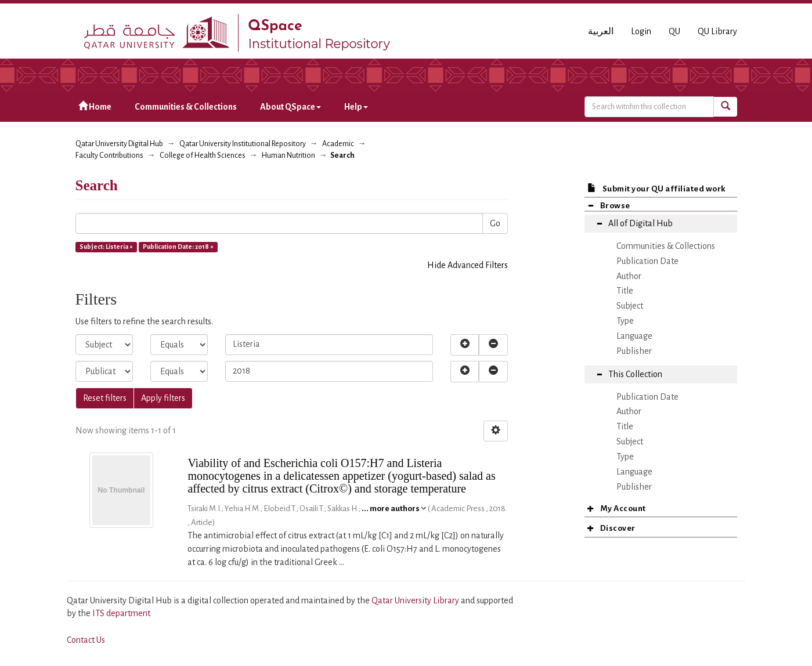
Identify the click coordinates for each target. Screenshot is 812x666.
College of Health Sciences (203, 155)
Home (95, 106)
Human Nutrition (288, 155)
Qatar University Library (416, 600)
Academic (338, 144)
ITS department (121, 613)
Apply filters (163, 398)
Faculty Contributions (109, 155)
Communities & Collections (186, 107)
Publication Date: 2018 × (178, 247)
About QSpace (290, 107)
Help (356, 107)
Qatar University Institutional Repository (243, 144)
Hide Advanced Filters (468, 265)
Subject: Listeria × (106, 247)
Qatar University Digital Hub (119, 144)
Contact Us (86, 640)
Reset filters (105, 398)
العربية (601, 31)
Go (495, 223)
